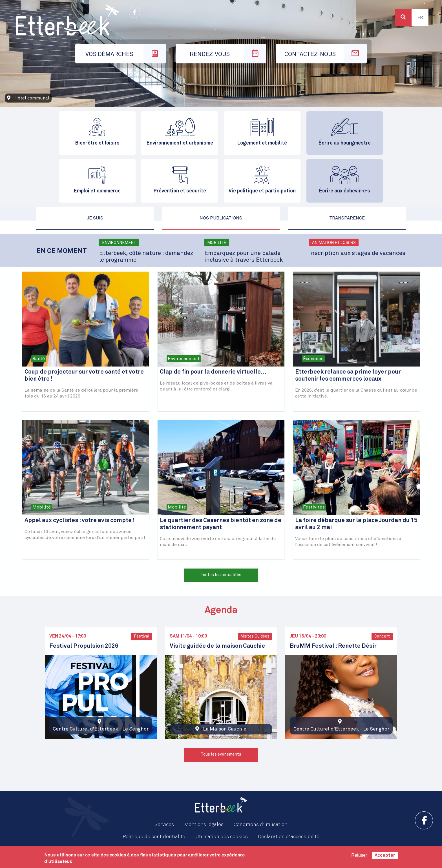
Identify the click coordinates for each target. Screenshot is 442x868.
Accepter (385, 855)
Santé (39, 359)
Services (164, 825)
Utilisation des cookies (222, 837)
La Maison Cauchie (225, 729)
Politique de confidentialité (154, 837)
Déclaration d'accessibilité (289, 837)
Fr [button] (420, 17)
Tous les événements (221, 754)
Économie (313, 359)
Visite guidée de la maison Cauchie (217, 646)
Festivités (314, 507)
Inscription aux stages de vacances (357, 253)
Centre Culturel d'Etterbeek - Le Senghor (101, 729)
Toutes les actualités (221, 575)
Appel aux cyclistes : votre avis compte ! (79, 520)
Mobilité (217, 243)
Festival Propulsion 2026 (84, 646)
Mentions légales (204, 825)
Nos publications (221, 218)
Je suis (95, 218)
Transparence (347, 218)
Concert (382, 636)
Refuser (359, 855)
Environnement (119, 243)
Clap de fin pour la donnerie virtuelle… (213, 372)
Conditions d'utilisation (261, 825)
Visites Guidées (255, 636)
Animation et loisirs (334, 243)
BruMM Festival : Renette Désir (333, 646)
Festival (142, 636)
